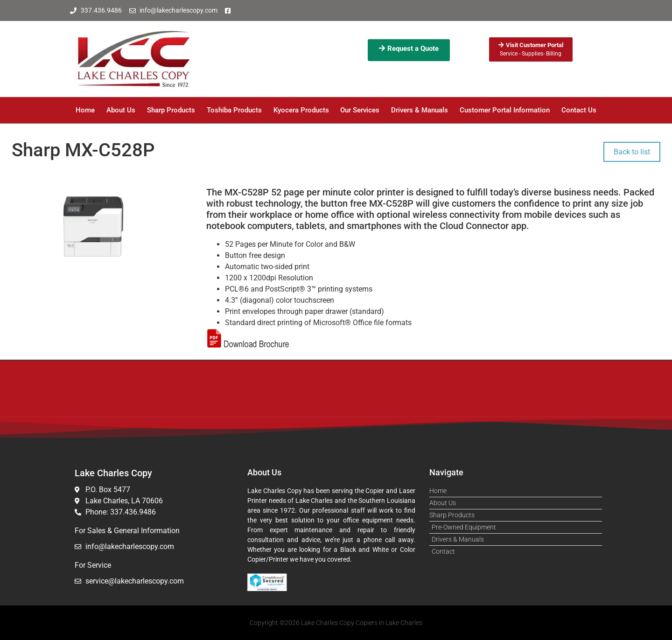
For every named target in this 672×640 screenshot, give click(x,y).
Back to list (632, 152)
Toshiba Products (234, 110)
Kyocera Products (301, 110)
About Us (121, 110)
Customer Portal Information (505, 110)
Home (85, 110)
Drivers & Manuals (420, 110)
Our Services (360, 110)
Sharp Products (171, 110)
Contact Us (579, 110)
